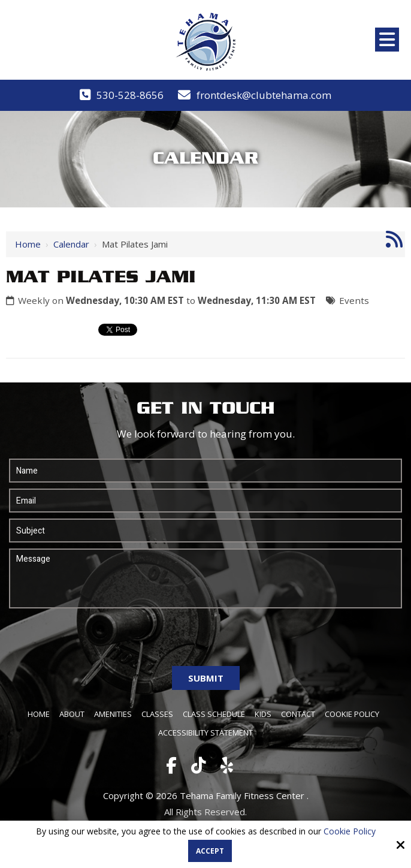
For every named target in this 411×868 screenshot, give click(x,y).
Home (28, 244)
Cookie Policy (350, 832)
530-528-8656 (130, 95)
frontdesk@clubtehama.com (264, 95)
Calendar (71, 244)
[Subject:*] (205, 531)
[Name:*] (205, 471)
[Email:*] (205, 501)
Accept (210, 851)
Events (354, 300)
